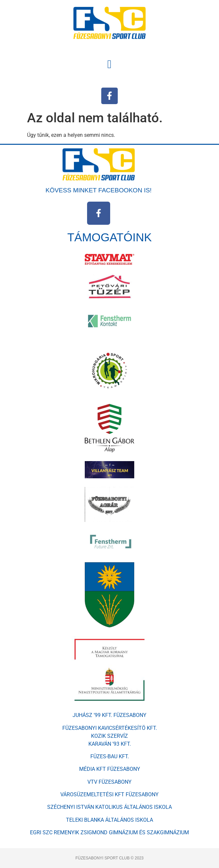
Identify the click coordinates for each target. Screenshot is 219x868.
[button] (109, 64)
